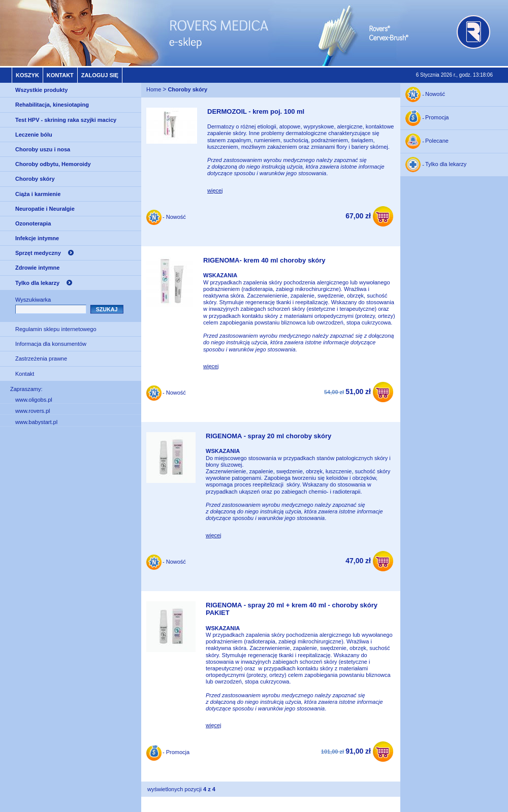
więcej (215, 190)
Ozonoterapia (33, 223)
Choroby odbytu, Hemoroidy (53, 164)
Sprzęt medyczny (38, 253)
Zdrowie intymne (37, 268)
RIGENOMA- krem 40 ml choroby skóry (264, 260)
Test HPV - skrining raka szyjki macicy (66, 120)
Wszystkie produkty (41, 90)
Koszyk (27, 75)
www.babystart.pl (36, 422)
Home (154, 90)
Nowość (435, 94)
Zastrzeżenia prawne (41, 359)
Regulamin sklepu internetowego (56, 329)
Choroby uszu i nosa (43, 149)
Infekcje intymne (37, 238)
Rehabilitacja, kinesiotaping (52, 105)
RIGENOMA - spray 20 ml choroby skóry (268, 436)
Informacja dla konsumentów (51, 344)
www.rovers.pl (33, 411)
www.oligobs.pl (34, 400)
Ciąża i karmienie (38, 194)
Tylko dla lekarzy (37, 283)
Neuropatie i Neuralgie (45, 209)
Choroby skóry (35, 179)
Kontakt (60, 75)
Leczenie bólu (34, 135)
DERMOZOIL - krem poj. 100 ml (256, 111)
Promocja (437, 118)
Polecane (437, 141)
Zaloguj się (100, 75)
